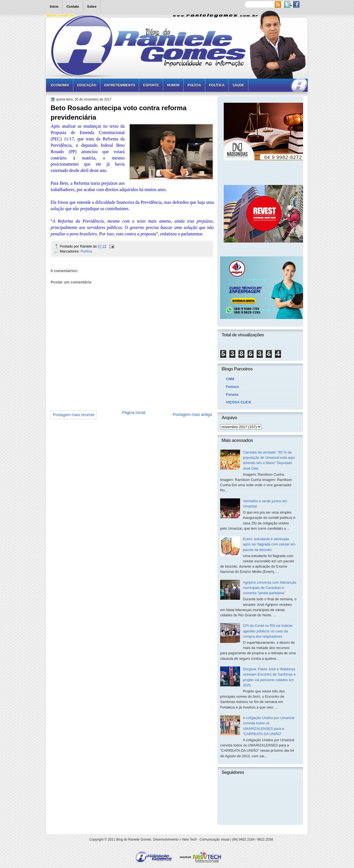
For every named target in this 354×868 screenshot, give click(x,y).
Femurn (232, 387)
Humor (173, 85)
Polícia (194, 85)
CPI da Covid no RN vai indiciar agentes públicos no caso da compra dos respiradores (268, 631)
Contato (73, 7)
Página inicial (134, 413)
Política (217, 85)
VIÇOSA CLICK (239, 402)
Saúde (238, 85)
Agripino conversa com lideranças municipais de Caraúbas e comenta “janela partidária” (270, 588)
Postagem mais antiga (192, 414)
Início (54, 7)
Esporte (151, 85)
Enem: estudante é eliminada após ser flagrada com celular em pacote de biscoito (269, 544)
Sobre (92, 7)
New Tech (189, 839)
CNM (230, 379)
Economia (60, 85)
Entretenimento (120, 85)
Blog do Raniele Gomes (134, 839)
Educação (87, 85)
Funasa (232, 394)
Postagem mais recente (74, 415)
